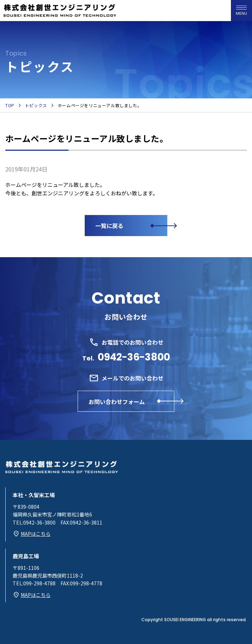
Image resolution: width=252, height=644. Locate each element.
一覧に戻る (109, 226)
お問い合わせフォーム (117, 402)
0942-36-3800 (134, 357)
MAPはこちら (36, 534)
